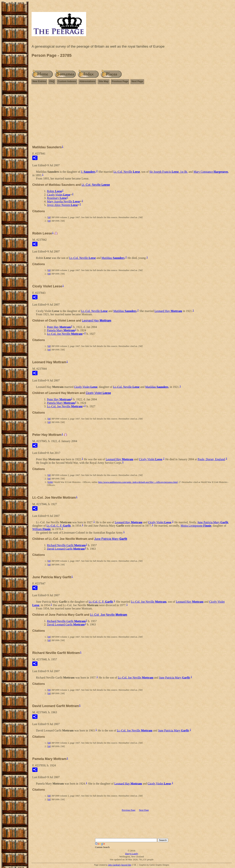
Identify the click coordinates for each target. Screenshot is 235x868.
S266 (50, 482)
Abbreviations (87, 81)
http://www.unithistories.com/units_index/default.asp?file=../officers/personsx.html (138, 482)
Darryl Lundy (132, 854)
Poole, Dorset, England (211, 459)
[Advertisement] (132, 116)
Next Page (137, 81)
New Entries (39, 81)
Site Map (103, 81)
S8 (49, 217)
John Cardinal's (114, 865)
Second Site (126, 865)
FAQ (52, 81)
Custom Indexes (67, 81)
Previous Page (120, 81)
